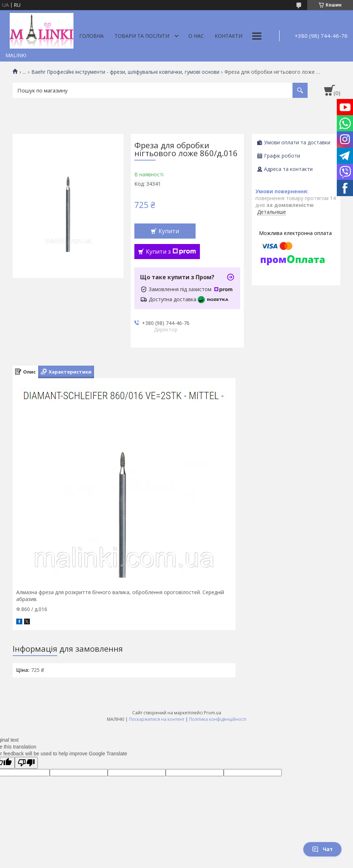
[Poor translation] (26, 763)
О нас (196, 36)
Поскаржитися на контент (157, 719)
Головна (91, 36)
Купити (169, 231)
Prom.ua (213, 713)
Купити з (171, 252)
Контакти (229, 36)
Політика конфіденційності (218, 719)
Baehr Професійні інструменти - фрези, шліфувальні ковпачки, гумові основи (125, 72)
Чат (322, 849)
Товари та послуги (142, 36)
